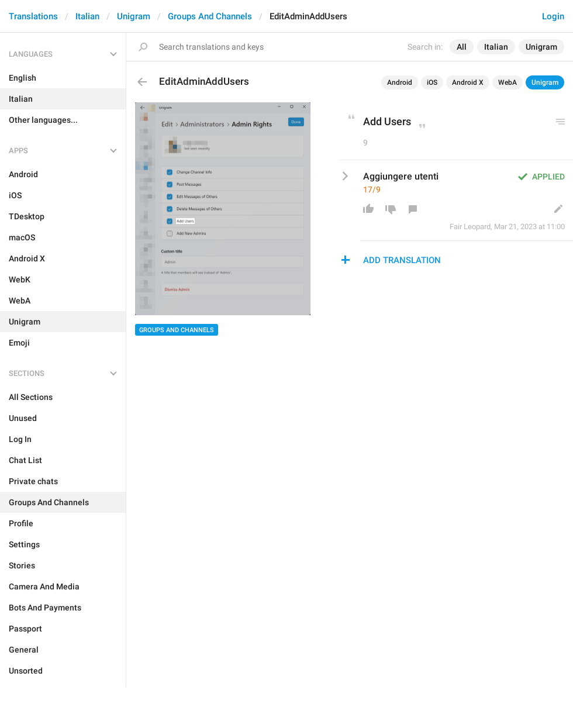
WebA (508, 82)
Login (553, 16)
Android (400, 82)
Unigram (134, 16)
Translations (33, 16)
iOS (432, 82)
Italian (87, 16)
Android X (468, 82)
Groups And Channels (210, 16)
